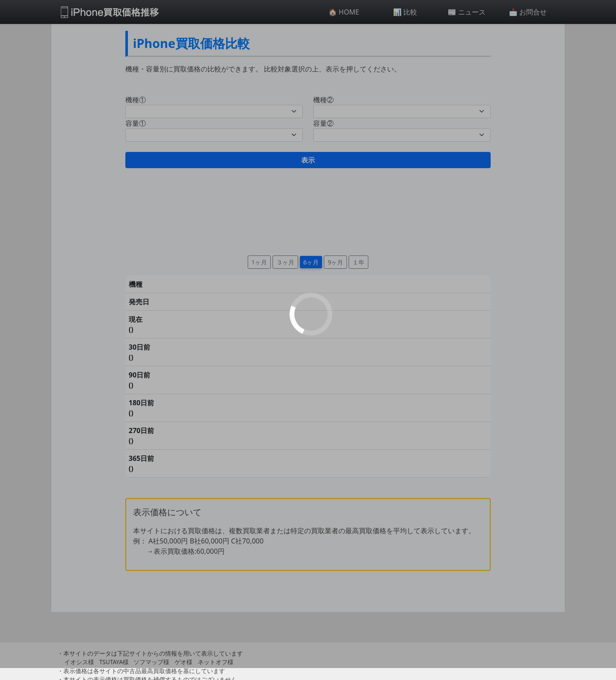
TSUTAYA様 (114, 662)
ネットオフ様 (216, 662)
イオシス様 (79, 662)
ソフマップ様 (151, 662)
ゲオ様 (184, 662)
